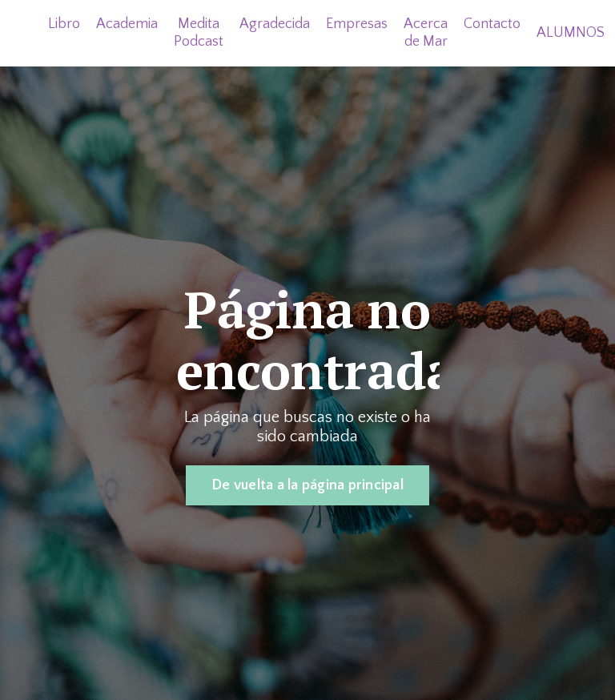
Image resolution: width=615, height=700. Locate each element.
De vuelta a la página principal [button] (307, 485)
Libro (64, 24)
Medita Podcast (199, 33)
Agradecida (275, 24)
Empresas (357, 24)
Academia (127, 24)
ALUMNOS (571, 33)
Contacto (492, 24)
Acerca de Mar (426, 33)
